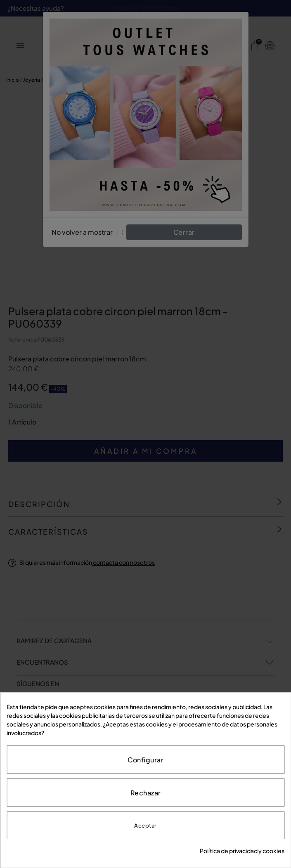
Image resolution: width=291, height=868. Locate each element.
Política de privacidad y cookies (242, 851)
